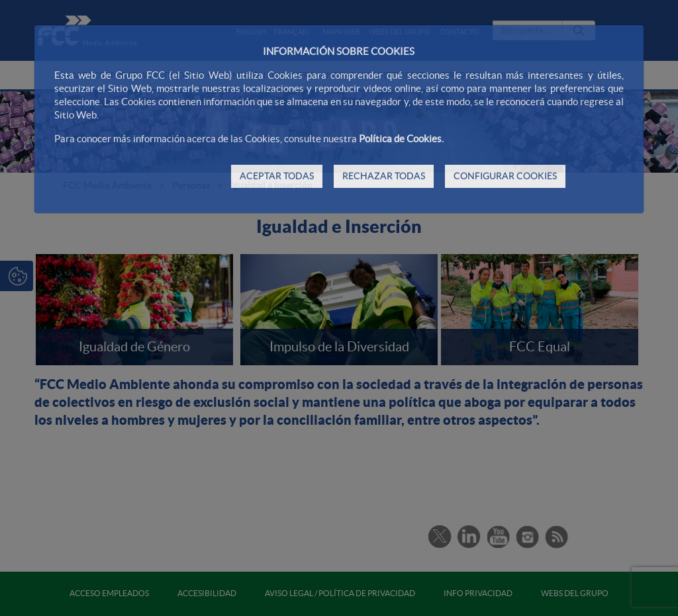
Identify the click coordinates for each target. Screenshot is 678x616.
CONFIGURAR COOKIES (505, 176)
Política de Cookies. (401, 139)
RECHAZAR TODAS (384, 176)
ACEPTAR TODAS (277, 176)
